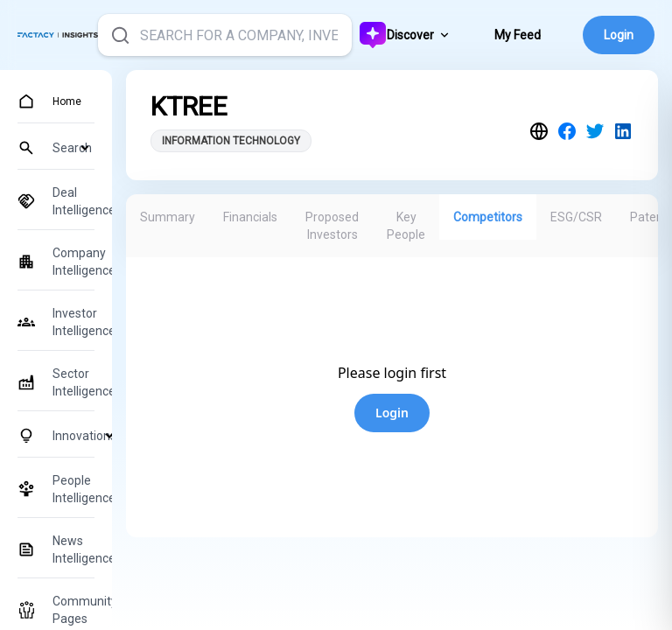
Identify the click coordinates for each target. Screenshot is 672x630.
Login (619, 35)
